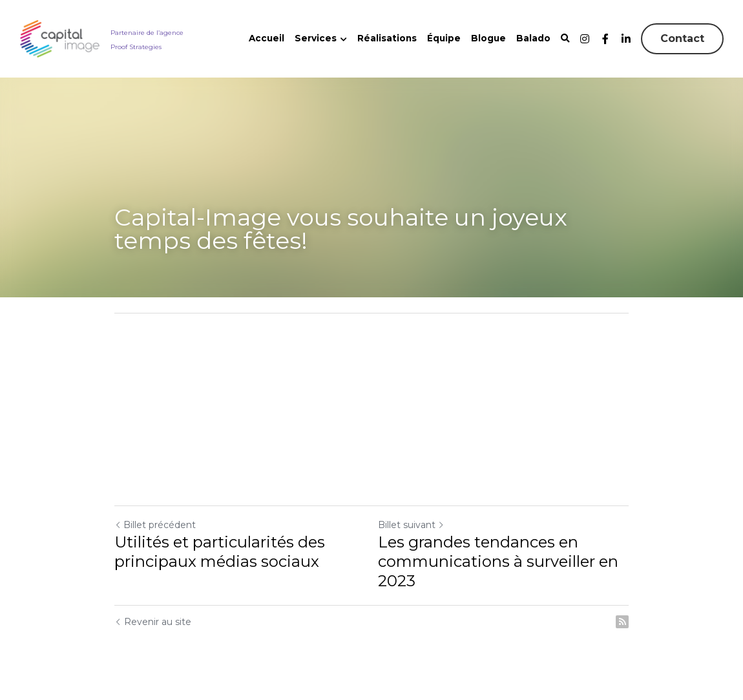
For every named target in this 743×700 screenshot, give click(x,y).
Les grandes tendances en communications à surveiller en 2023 (498, 561)
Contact (682, 38)
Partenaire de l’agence (147, 32)
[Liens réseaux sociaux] (585, 39)
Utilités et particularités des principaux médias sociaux (220, 552)
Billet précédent (155, 525)
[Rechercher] (565, 39)
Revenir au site (153, 622)
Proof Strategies (136, 47)
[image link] (60, 38)
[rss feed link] (622, 622)
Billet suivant (411, 525)
